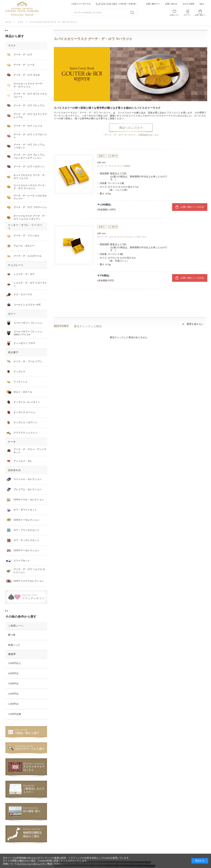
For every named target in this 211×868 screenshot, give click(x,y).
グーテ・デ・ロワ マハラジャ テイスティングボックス (122, 237)
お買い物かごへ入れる (192, 207)
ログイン (187, 15)
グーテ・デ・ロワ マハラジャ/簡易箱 (114, 166)
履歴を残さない (195, 324)
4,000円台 (13, 673)
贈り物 (12, 635)
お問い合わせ (171, 4)
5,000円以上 (15, 663)
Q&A (202, 4)
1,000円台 (13, 704)
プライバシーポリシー (31, 864)
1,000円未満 (15, 714)
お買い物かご (200, 15)
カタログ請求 (188, 4)
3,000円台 (13, 684)
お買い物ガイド (153, 4)
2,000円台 (13, 694)
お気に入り (174, 15)
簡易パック (14, 645)
